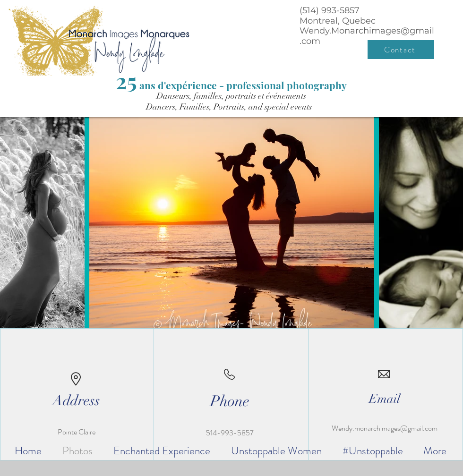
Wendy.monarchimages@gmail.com (385, 428)
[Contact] (401, 50)
